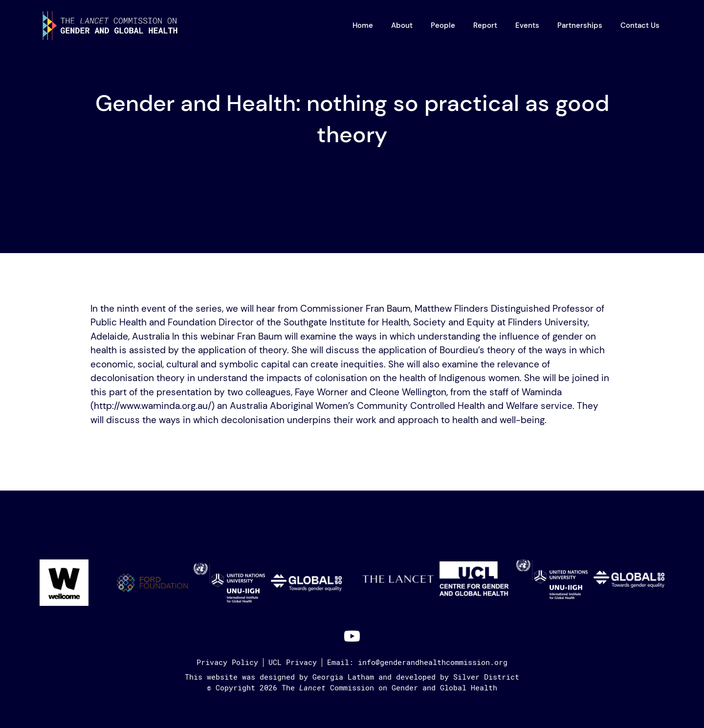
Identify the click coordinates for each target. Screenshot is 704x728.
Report (485, 25)
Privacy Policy (227, 663)
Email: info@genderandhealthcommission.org (417, 663)
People (443, 25)
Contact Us (640, 25)
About (402, 25)
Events (527, 25)
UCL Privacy (293, 663)
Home (363, 25)
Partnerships (580, 25)
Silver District (486, 677)
